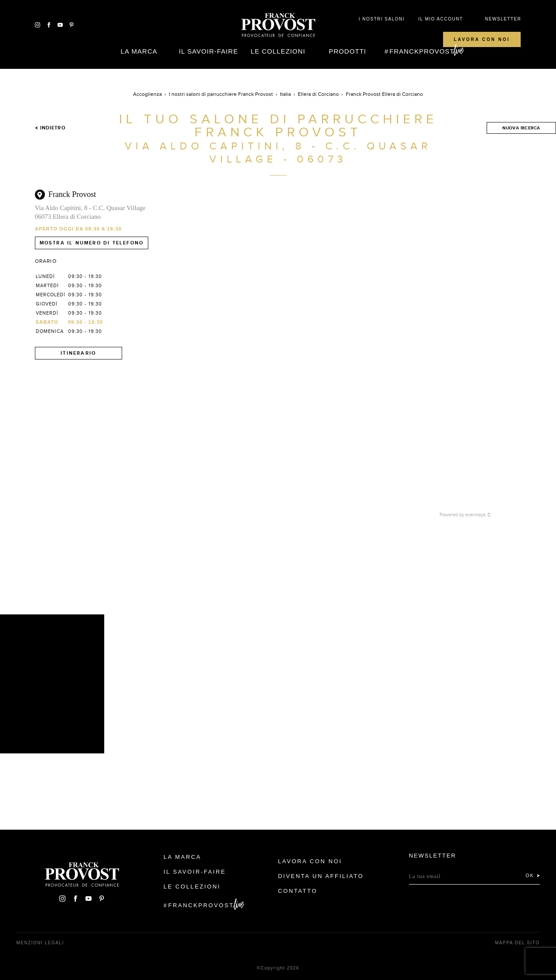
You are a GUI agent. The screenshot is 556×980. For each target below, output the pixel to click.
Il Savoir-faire (208, 51)
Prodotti (348, 51)
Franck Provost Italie (278, 25)
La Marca (139, 51)
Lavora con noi (482, 39)
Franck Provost (72, 194)
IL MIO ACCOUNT (440, 19)
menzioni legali (40, 943)
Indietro (50, 128)
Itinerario (78, 353)
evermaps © (478, 515)
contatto (298, 891)
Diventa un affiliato (321, 876)
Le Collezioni (278, 51)
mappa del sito (517, 943)
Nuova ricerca (521, 128)
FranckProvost (422, 51)
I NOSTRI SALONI (381, 19)
